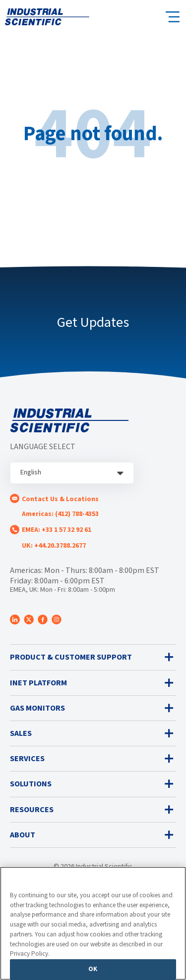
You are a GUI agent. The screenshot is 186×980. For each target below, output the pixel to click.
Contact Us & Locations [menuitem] (60, 499)
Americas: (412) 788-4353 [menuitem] (60, 514)
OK (93, 969)
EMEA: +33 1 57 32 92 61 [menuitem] (57, 530)
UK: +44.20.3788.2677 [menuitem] (54, 546)
